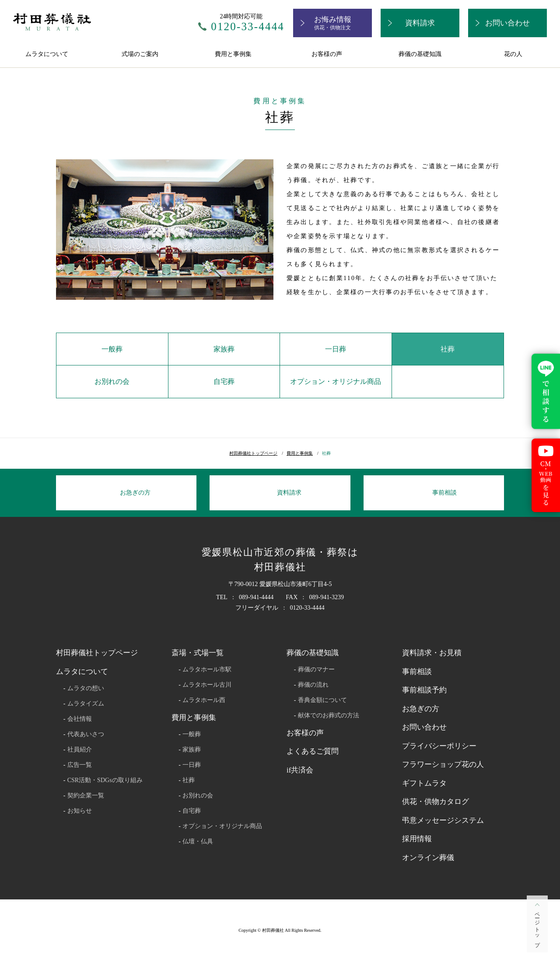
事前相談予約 (424, 690)
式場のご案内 (140, 54)
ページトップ (537, 927)
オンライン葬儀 (428, 858)
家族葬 (224, 349)
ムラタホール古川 (207, 685)
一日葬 (336, 349)
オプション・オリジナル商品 (336, 381)
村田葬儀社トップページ (253, 453)
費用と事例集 (233, 54)
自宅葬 (224, 381)
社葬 (448, 349)
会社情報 (80, 719)
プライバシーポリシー (439, 746)
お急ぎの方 (421, 709)
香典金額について (322, 700)
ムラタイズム (86, 704)
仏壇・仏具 (198, 842)
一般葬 (112, 349)
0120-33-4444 (248, 26)
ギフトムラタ (424, 783)
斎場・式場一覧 (198, 653)
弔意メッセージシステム (443, 820)
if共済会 (300, 770)
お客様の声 (327, 54)
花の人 (513, 54)
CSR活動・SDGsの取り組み (105, 780)
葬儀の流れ (313, 685)
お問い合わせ (424, 727)
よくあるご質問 (313, 751)
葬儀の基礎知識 (420, 54)
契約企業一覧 (86, 796)
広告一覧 (80, 765)
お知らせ (80, 811)
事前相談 (417, 672)
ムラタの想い (86, 688)
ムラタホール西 (204, 700)
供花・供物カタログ (436, 802)
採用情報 (417, 839)
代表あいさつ (86, 734)
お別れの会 (112, 381)
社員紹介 (80, 750)
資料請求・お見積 (432, 653)
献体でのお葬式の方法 (329, 716)
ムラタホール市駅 (207, 670)
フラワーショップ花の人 (443, 764)
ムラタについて (47, 54)
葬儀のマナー (316, 670)
